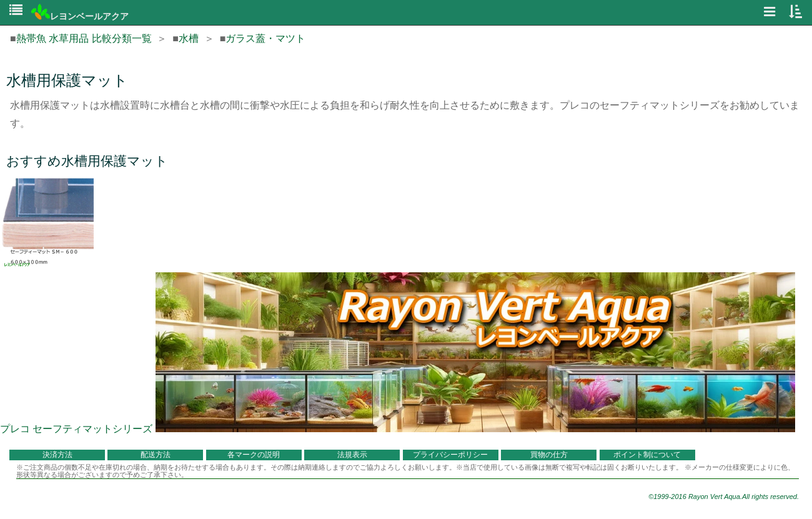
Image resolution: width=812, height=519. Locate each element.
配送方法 (156, 455)
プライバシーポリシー (450, 455)
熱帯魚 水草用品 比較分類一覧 (84, 38)
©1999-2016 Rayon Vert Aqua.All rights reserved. (724, 497)
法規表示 (352, 455)
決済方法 (57, 455)
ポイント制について (647, 455)
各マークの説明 (254, 455)
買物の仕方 (549, 455)
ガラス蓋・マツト (265, 38)
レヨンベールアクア (80, 16)
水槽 (189, 38)
